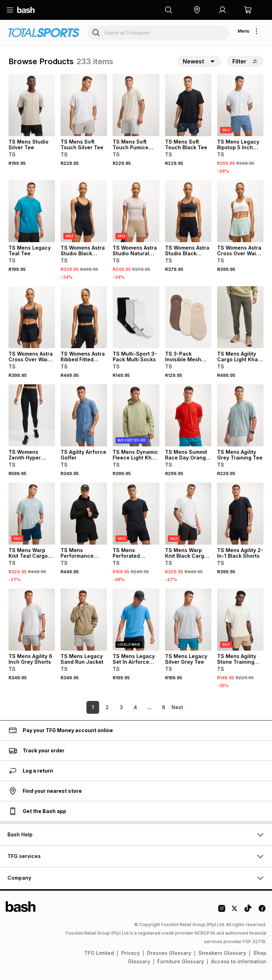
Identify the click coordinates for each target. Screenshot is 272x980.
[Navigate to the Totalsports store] (44, 33)
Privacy (131, 953)
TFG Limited (99, 953)
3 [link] (111, 707)
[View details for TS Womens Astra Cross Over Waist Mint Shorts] (240, 211)
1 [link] (83, 707)
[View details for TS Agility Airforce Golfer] (84, 415)
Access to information (239, 961)
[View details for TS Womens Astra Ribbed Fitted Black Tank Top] (84, 317)
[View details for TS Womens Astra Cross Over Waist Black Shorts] (32, 317)
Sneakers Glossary (222, 953)
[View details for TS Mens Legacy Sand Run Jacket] (84, 620)
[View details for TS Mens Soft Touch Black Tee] (188, 105)
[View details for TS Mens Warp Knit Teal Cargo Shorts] (32, 514)
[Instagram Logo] (222, 911)
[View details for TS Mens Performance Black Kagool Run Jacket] (84, 514)
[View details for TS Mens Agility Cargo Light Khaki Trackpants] (240, 317)
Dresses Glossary (169, 953)
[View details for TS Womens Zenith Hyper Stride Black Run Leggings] (32, 415)
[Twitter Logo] (235, 911)
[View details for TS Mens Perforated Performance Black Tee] (136, 514)
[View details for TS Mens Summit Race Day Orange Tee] (188, 415)
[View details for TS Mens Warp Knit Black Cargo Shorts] (188, 514)
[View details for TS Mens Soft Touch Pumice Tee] (136, 105)
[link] (178, 707)
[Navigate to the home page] (26, 10)
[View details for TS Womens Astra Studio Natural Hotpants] (136, 211)
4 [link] (125, 707)
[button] (197, 10)
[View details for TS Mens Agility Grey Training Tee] (240, 415)
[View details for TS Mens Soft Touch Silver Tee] (84, 105)
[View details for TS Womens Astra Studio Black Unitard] (84, 211)
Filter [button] (245, 61)
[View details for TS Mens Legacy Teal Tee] (32, 211)
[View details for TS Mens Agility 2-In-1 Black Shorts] (240, 514)
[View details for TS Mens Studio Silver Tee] (32, 105)
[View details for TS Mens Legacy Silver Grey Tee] (188, 620)
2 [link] (97, 707)
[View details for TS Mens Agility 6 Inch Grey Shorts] (32, 620)
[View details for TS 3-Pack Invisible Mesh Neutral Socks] (188, 317)
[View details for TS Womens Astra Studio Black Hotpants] (188, 211)
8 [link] (154, 707)
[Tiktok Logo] (248, 911)
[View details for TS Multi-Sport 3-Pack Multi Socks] (136, 317)
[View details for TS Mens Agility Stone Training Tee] (240, 620)
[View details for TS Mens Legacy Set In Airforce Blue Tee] (136, 620)
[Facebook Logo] (262, 911)
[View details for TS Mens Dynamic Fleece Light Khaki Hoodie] (136, 415)
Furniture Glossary (181, 961)
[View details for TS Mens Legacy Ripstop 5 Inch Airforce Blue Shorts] (240, 105)
